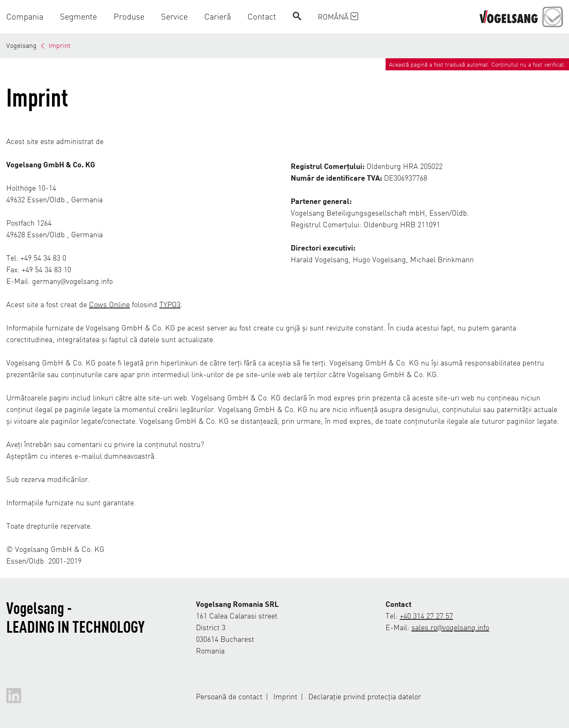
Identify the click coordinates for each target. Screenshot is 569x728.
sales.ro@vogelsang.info (450, 627)
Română (338, 16)
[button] (29, 16)
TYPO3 (170, 304)
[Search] (297, 16)
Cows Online (109, 304)
